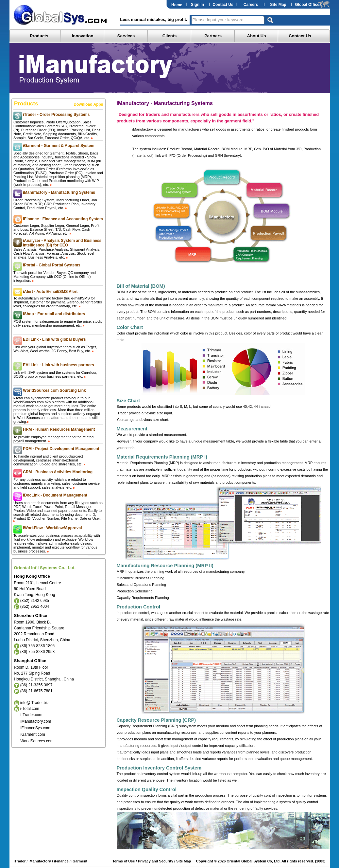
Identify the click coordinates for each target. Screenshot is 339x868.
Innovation (83, 36)
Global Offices (308, 5)
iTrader (20, 861)
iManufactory (40, 861)
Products (39, 36)
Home (177, 5)
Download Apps (88, 104)
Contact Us (223, 5)
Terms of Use (124, 861)
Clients (169, 36)
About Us (257, 36)
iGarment (79, 861)
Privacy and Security (156, 861)
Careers (251, 5)
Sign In (197, 5)
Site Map (278, 5)
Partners (213, 36)
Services (126, 36)
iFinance (61, 861)
